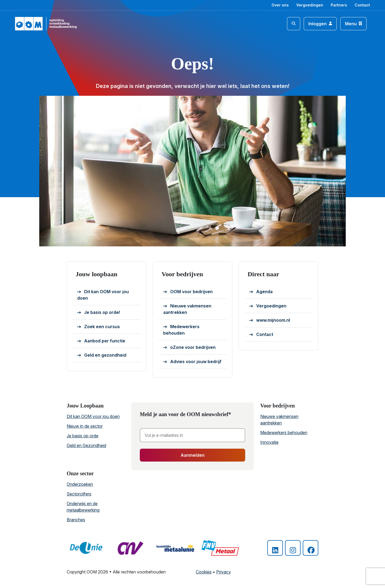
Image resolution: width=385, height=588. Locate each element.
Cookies (204, 572)
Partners (339, 5)
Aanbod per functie (101, 341)
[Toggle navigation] (353, 24)
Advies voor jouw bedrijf (192, 362)
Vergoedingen (310, 5)
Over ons (280, 5)
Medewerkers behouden (181, 330)
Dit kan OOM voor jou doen (103, 295)
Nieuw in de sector (85, 426)
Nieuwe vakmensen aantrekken (187, 309)
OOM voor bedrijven (188, 292)
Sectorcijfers (79, 494)
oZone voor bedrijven (189, 348)
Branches (76, 520)
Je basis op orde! (99, 313)
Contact (362, 5)
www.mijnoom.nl (270, 320)
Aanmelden (193, 455)
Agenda (261, 292)
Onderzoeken (80, 484)
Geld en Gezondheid (86, 445)
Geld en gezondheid (102, 355)
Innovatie (269, 442)
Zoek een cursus (99, 327)
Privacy (224, 572)
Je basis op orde (83, 436)
